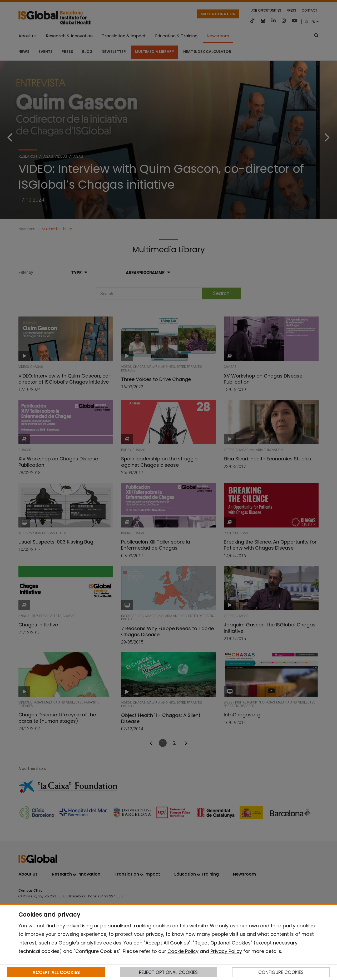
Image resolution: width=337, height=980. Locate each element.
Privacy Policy (226, 951)
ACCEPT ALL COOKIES (56, 972)
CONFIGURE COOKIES (281, 972)
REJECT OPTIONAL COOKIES (168, 972)
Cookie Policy (183, 951)
